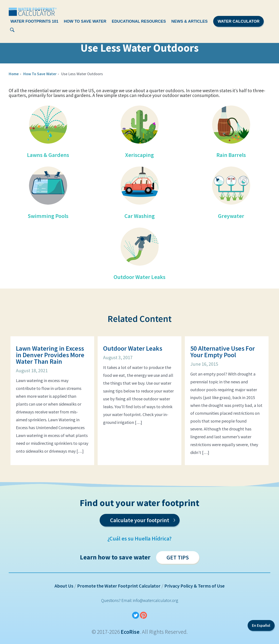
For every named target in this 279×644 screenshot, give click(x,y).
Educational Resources (139, 21)
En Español (261, 625)
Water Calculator (238, 21)
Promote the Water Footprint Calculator (119, 586)
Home (14, 74)
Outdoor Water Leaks (139, 277)
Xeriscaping (139, 155)
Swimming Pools (48, 216)
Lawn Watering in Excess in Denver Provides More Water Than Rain (50, 355)
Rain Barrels (231, 155)
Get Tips (178, 557)
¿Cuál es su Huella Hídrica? (139, 538)
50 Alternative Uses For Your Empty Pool (223, 352)
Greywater (231, 216)
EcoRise (130, 632)
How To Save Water (85, 21)
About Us (64, 586)
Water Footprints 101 (34, 21)
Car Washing (140, 216)
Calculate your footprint (143, 519)
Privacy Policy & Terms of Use (194, 586)
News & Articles (189, 21)
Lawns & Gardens (48, 155)
